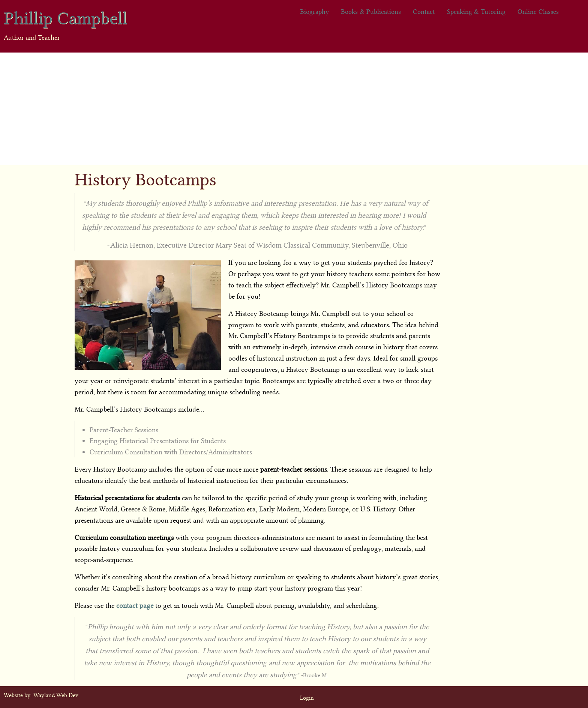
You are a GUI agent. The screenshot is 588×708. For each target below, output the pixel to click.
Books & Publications (371, 11)
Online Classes (538, 11)
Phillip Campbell (65, 16)
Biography (314, 11)
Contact (424, 11)
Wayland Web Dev (56, 694)
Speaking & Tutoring (476, 11)
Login (307, 697)
